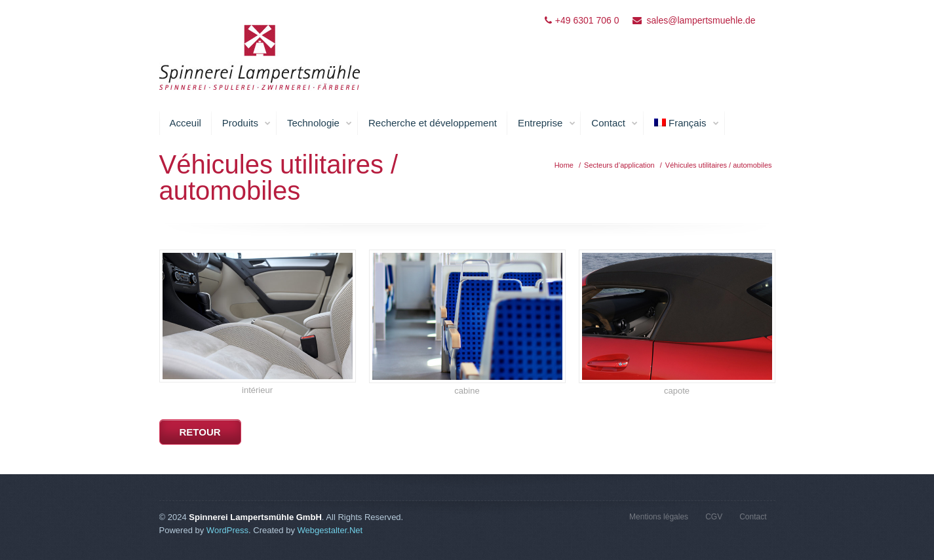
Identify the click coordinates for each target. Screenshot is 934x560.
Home (564, 165)
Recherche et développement (433, 123)
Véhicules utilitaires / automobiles (719, 165)
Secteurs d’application (619, 165)
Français (687, 123)
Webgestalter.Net (330, 530)
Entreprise (547, 123)
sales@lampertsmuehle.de (701, 20)
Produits (247, 123)
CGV (714, 517)
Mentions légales (659, 517)
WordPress (227, 530)
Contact (615, 123)
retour (200, 432)
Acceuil (185, 123)
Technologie (320, 123)
